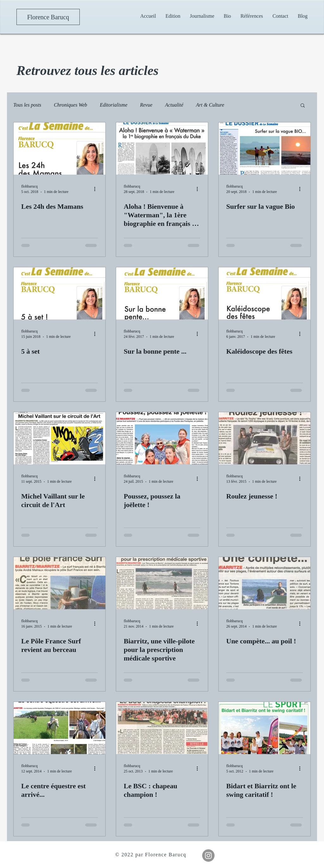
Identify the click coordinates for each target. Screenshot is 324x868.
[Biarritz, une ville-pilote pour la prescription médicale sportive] (162, 583)
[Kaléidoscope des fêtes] (265, 293)
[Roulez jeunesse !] (265, 438)
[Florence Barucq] (48, 17)
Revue (146, 105)
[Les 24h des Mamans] (59, 149)
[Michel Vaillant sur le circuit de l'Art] (59, 438)
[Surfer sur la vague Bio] (265, 149)
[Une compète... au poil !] (265, 583)
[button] (202, 16)
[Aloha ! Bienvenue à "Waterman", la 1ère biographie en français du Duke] (162, 149)
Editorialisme (113, 105)
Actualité (174, 105)
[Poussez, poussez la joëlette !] (162, 438)
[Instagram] (208, 856)
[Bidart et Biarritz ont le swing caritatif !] (265, 728)
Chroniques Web (70, 105)
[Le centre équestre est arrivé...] (59, 728)
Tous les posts (27, 105)
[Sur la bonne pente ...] (162, 293)
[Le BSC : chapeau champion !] (162, 728)
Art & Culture (210, 105)
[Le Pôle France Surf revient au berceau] (59, 583)
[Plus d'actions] (97, 189)
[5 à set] (59, 293)
